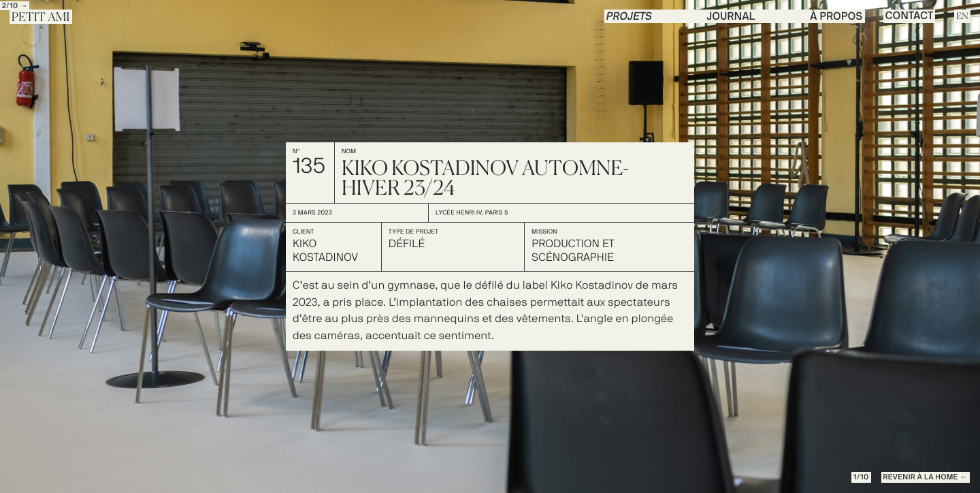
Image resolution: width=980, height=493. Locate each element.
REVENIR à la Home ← (926, 478)
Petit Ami (41, 18)
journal (731, 17)
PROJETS (630, 17)
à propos (836, 17)
